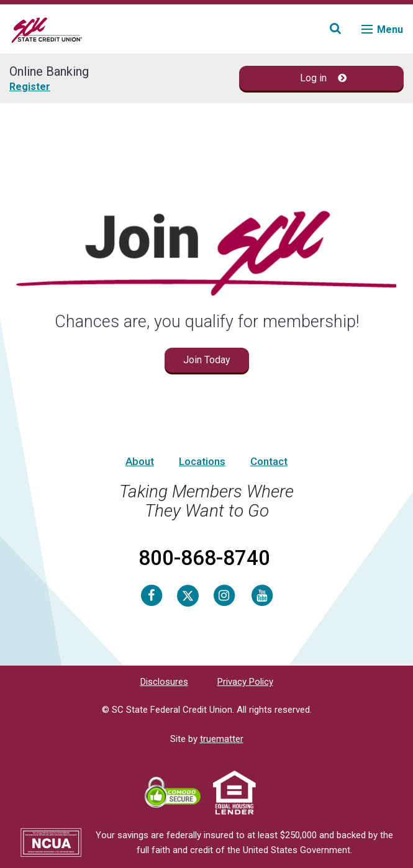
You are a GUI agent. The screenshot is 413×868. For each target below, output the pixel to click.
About (140, 461)
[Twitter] (188, 595)
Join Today (207, 360)
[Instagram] (224, 595)
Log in (323, 78)
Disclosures (164, 682)
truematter (222, 739)
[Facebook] (152, 595)
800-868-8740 (204, 558)
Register (30, 87)
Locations (202, 461)
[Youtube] (262, 595)
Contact (269, 461)
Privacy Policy (245, 682)
